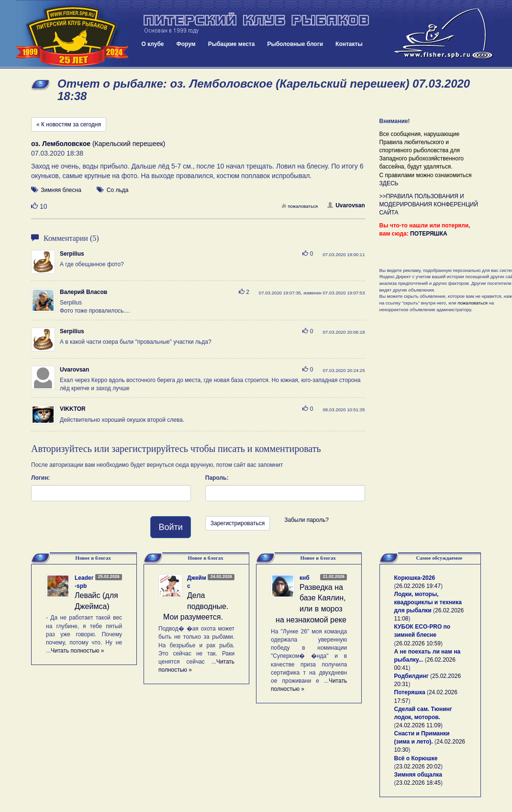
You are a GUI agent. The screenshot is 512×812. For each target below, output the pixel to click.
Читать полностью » (78, 651)
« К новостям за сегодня (69, 124)
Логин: (40, 478)
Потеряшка (410, 692)
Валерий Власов (83, 292)
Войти (170, 527)
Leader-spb (84, 582)
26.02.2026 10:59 (418, 643)
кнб (305, 578)
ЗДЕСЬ (389, 183)
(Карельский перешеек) (98, 144)
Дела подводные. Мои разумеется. (196, 606)
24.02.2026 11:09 (418, 725)
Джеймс (197, 582)
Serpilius (72, 254)
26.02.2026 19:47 (418, 586)
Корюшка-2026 (415, 578)
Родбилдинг (412, 676)
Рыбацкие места (232, 44)
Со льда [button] (118, 190)
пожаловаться (300, 206)
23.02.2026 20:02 (418, 767)
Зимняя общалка (418, 775)
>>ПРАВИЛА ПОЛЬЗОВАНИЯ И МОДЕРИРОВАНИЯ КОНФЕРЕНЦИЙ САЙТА (429, 204)
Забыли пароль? (306, 520)
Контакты (349, 44)
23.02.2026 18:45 (418, 783)
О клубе (153, 44)
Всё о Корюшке (416, 758)
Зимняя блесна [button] (61, 190)
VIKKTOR (73, 409)
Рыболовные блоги (295, 44)
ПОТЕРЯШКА (429, 234)
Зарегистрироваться (238, 523)
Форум (186, 44)
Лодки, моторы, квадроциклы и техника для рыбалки (428, 602)
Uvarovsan (346, 205)
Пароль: (217, 478)
